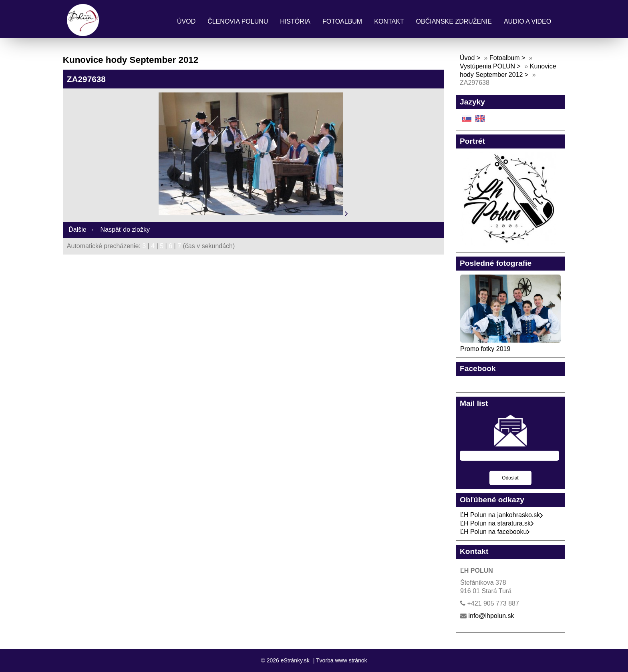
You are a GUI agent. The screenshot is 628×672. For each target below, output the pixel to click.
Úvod (186, 21)
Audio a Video (527, 21)
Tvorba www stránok (342, 660)
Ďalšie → (82, 230)
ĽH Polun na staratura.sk (497, 523)
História (295, 21)
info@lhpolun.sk (491, 616)
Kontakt (389, 21)
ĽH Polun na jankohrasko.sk (502, 515)
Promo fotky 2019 (485, 349)
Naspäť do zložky (125, 230)
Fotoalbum (342, 21)
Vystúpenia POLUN (487, 66)
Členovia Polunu (238, 21)
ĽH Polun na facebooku (495, 532)
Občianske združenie (454, 21)
